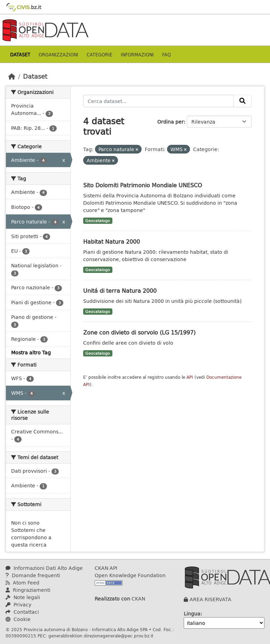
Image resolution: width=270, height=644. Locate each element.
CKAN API (106, 568)
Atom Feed (22, 583)
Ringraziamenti (28, 590)
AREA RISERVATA (211, 599)
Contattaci (22, 612)
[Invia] (243, 101)
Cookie (18, 619)
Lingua (192, 614)
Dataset (20, 54)
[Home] (12, 76)
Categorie (100, 54)
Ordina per (170, 122)
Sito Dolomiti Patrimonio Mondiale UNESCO (143, 185)
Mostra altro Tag (31, 352)
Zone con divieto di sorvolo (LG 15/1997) (139, 332)
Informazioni (137, 54)
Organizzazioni (58, 54)
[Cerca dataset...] (159, 101)
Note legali (23, 597)
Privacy (18, 604)
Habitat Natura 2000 (112, 241)
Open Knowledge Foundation (130, 575)
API (190, 377)
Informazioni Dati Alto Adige (44, 568)
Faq (166, 54)
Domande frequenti (33, 575)
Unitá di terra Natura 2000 (120, 290)
